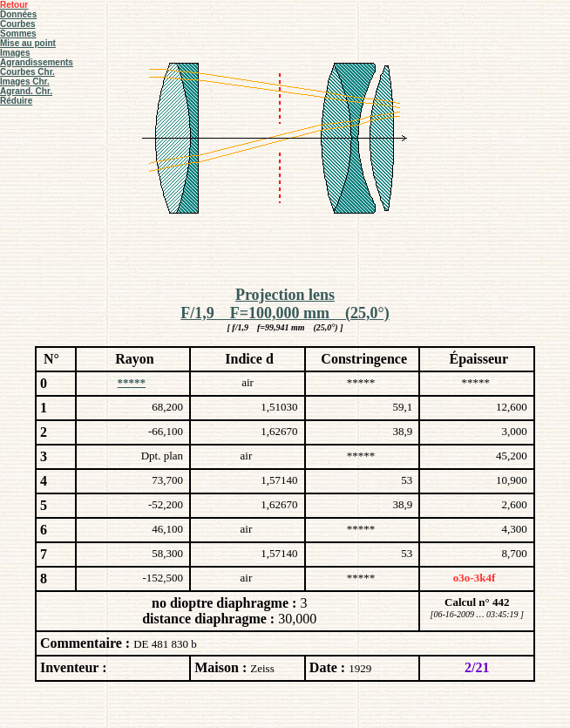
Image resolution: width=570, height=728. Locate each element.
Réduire (16, 101)
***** (132, 382)
